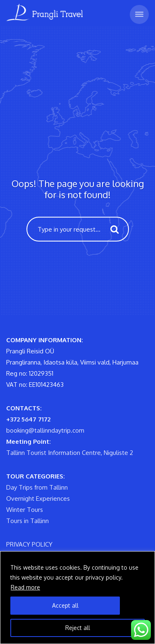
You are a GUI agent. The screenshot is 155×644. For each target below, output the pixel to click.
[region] (77, 598)
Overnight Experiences (38, 498)
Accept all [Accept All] (65, 605)
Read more (25, 587)
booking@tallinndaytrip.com (45, 430)
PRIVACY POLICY (29, 544)
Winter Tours (25, 510)
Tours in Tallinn (27, 521)
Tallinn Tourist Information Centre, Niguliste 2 (70, 453)
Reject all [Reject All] (78, 628)
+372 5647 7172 (28, 419)
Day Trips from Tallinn (37, 487)
